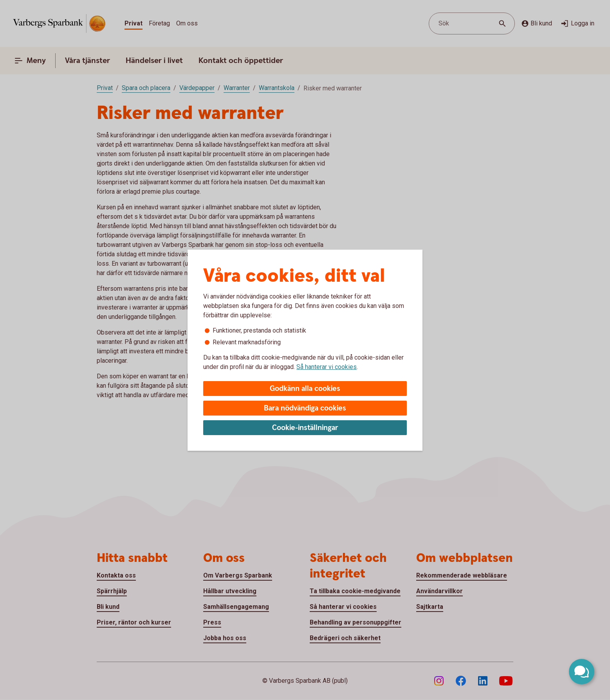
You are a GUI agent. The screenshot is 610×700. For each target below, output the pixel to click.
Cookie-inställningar (305, 428)
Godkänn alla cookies (305, 389)
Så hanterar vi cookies (327, 367)
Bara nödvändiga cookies (305, 408)
